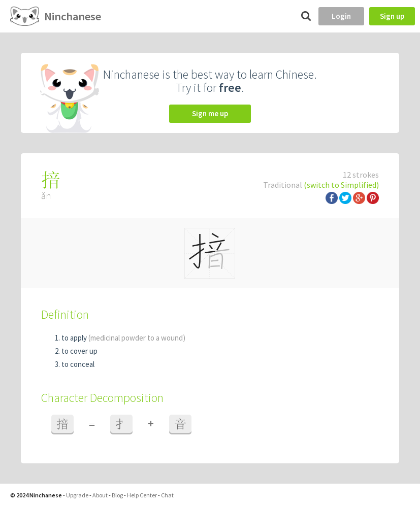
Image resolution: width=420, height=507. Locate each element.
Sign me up (210, 113)
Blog (117, 495)
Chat (167, 495)
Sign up (392, 16)
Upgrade (77, 495)
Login (341, 16)
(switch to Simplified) (341, 185)
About (100, 495)
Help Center (142, 495)
